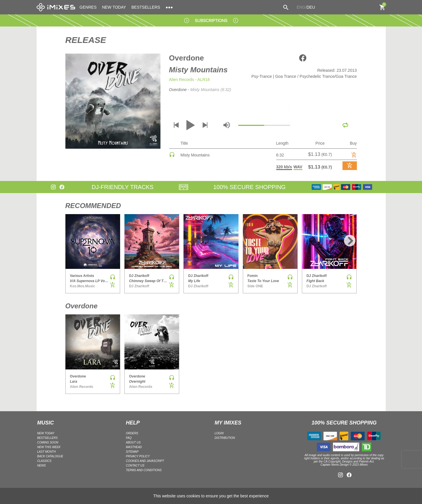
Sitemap (132, 452)
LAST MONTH (46, 452)
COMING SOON (48, 442)
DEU (311, 7)
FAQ (129, 438)
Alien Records (182, 80)
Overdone (187, 58)
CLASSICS (44, 461)
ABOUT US (133, 442)
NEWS (41, 466)
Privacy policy (138, 456)
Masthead (134, 447)
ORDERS (132, 433)
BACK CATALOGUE (50, 456)
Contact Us (135, 466)
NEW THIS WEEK (49, 447)
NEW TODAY (114, 7)
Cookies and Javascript (145, 461)
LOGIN (219, 433)
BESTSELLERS (146, 7)
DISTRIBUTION (225, 438)
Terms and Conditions (144, 470)
